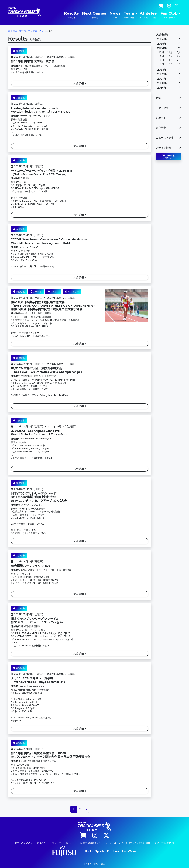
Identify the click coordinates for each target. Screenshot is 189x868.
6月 (162, 60)
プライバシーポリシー (63, 843)
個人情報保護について (90, 843)
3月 (162, 64)
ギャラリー (72, 292)
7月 (179, 56)
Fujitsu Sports (95, 851)
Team (129, 15)
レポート (36, 292)
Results (71, 15)
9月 (162, 56)
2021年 (162, 79)
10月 (178, 52)
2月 (171, 64)
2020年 (162, 83)
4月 (179, 60)
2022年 (162, 74)
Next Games (94, 15)
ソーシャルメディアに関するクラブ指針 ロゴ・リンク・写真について (140, 843)
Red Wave (129, 851)
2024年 (162, 48)
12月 (161, 52)
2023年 (162, 70)
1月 (179, 64)
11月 (170, 52)
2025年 (162, 44)
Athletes (148, 15)
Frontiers (113, 851)
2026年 (162, 39)
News (115, 15)
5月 (171, 60)
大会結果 (19, 51)
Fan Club (169, 15)
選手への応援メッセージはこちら (31, 843)
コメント (53, 292)
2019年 (162, 88)
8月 (171, 56)
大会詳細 (80, 83)
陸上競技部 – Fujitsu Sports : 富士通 (25, 12)
